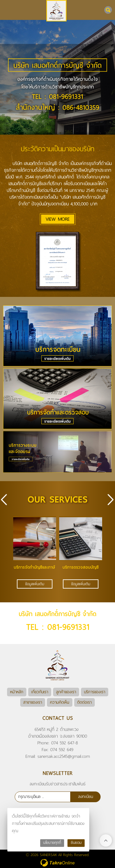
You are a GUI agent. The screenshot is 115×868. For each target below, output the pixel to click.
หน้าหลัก (17, 692)
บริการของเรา (95, 692)
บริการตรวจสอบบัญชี (81, 567)
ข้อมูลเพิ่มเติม (35, 584)
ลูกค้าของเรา (66, 692)
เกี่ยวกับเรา (40, 692)
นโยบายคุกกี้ (52, 843)
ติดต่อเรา (84, 702)
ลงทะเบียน (86, 797)
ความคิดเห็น (60, 702)
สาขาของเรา (33, 702)
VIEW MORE (58, 219)
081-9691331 (68, 627)
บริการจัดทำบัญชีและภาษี (34, 567)
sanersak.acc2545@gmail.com (64, 756)
